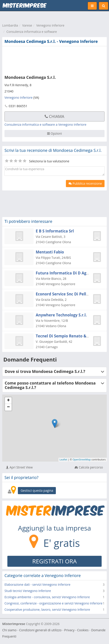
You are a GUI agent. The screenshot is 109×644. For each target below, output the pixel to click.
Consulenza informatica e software (32, 32)
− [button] (8, 407)
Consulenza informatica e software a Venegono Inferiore (45, 124)
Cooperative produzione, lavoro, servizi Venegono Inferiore (47, 609)
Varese (27, 25)
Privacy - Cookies (76, 630)
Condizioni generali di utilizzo (40, 630)
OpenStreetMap (82, 459)
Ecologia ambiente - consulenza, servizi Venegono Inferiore (47, 597)
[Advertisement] (52, 60)
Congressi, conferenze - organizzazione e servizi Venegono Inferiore (53, 603)
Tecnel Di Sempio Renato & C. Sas (67, 336)
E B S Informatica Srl (55, 231)
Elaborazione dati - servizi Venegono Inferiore (37, 584)
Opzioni (54, 133)
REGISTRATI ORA (55, 561)
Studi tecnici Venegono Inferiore (28, 591)
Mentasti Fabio (50, 252)
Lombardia (10, 25)
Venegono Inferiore (50, 25)
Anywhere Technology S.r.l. (61, 315)
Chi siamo (9, 630)
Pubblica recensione (85, 183)
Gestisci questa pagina (37, 490)
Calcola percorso (89, 467)
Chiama (54, 116)
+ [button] (8, 401)
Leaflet (64, 459)
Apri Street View (19, 467)
